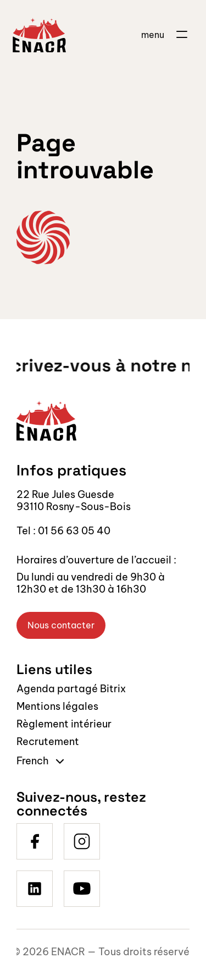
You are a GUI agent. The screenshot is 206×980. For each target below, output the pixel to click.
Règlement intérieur (64, 724)
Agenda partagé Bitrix (71, 689)
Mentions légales (57, 706)
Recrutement (48, 741)
